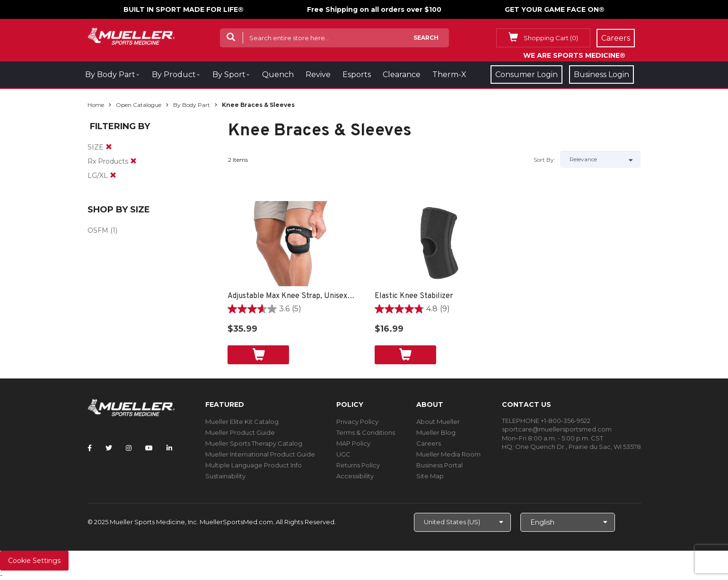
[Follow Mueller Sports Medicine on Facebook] (90, 448)
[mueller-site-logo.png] (131, 35)
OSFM (98, 230)
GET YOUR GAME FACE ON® (555, 9)
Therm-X (449, 75)
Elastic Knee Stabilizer (414, 296)
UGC (343, 454)
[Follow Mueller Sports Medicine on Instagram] (129, 448)
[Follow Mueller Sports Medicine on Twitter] (109, 448)
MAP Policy (353, 443)
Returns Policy (358, 465)
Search (426, 38)
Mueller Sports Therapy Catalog (254, 443)
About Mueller (438, 422)
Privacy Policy (357, 422)
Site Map (430, 476)
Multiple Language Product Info (254, 465)
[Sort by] (600, 159)
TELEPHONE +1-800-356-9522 (546, 421)
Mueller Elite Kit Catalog (242, 422)
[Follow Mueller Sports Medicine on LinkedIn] (169, 448)
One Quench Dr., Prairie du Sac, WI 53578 (578, 447)
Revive (318, 75)
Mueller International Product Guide (260, 454)
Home (96, 105)
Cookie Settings (34, 561)
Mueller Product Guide (240, 432)
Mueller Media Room (448, 454)
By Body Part (110, 75)
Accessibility (355, 476)
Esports (357, 75)
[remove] (109, 147)
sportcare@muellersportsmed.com (557, 429)
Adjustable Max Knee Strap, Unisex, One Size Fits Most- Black (292, 296)
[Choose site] (462, 522)
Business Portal (439, 465)
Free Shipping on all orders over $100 (374, 9)
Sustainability (225, 476)
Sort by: (544, 160)
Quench (278, 75)
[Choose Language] (568, 522)
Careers (429, 443)
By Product (174, 75)
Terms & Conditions (366, 432)
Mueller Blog (436, 432)
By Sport (229, 75)
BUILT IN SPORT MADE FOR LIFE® (184, 9)
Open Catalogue (139, 105)
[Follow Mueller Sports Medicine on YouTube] (149, 448)
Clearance (402, 75)
